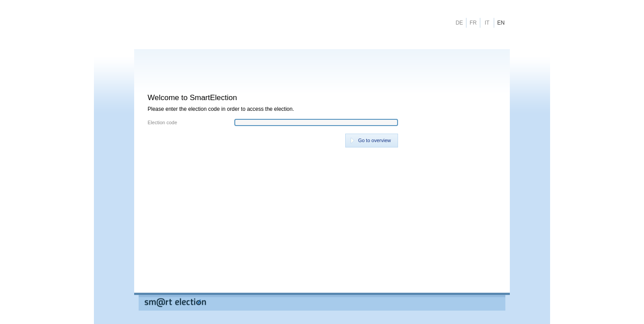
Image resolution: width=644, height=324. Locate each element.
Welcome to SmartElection (192, 98)
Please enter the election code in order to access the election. (221, 109)
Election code (162, 123)
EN (501, 23)
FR (473, 23)
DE (460, 23)
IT (487, 23)
